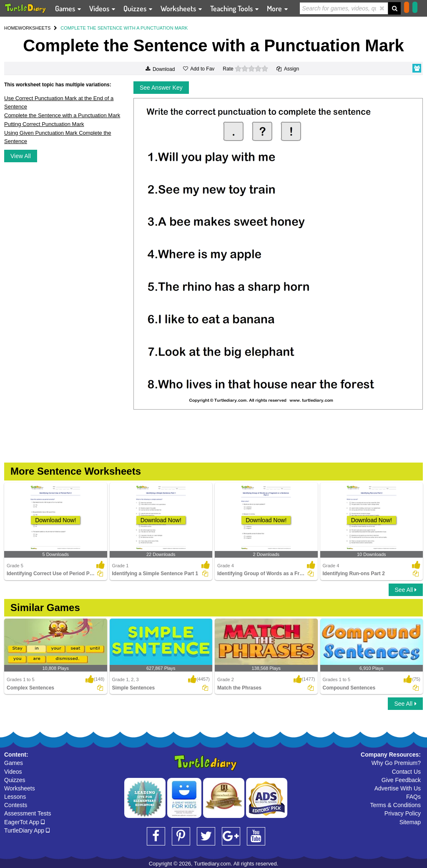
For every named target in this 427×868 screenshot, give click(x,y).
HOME (11, 28)
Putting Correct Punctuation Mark (44, 124)
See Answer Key (161, 88)
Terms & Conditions (396, 805)
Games (14, 763)
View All (21, 156)
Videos (13, 772)
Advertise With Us (398, 788)
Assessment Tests (28, 813)
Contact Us (406, 772)
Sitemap (410, 822)
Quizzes (15, 780)
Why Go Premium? (396, 763)
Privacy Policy (403, 813)
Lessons (15, 797)
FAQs (413, 797)
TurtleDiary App (27, 830)
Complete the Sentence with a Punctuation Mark (62, 115)
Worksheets (20, 788)
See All (406, 590)
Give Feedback (401, 780)
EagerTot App (24, 822)
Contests (16, 805)
